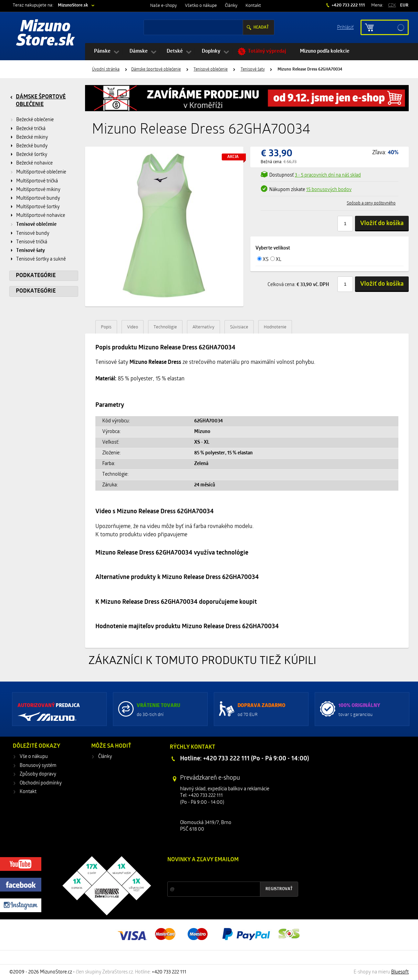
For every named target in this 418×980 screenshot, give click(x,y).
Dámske (139, 51)
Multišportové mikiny (38, 190)
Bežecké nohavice (34, 163)
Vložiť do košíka (382, 224)
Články (231, 6)
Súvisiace (239, 327)
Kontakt (253, 6)
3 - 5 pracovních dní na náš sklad (328, 175)
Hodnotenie (275, 327)
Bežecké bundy (32, 146)
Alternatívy (203, 327)
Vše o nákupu (34, 757)
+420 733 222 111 (348, 5)
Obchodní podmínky (41, 783)
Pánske (102, 51)
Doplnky (211, 51)
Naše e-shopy (164, 6)
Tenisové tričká (32, 242)
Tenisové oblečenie (211, 70)
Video (133, 327)
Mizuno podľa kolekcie (325, 51)
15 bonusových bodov (329, 190)
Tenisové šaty (253, 70)
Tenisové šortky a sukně (41, 259)
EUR (404, 5)
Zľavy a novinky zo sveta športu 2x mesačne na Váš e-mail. (227, 873)
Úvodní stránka (106, 70)
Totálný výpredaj (267, 51)
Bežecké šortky (32, 155)
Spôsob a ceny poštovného (371, 203)
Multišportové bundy (38, 198)
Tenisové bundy (33, 234)
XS (266, 260)
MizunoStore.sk (73, 5)
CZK (392, 5)
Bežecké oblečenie (35, 120)
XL (279, 260)
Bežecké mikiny (32, 138)
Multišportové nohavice (41, 216)
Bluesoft (400, 972)
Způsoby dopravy (38, 774)
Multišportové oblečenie (41, 172)
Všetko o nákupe (201, 6)
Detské (175, 51)
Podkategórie (36, 276)
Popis (106, 327)
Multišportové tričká (37, 181)
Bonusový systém (38, 766)
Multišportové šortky (38, 207)
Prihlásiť (345, 27)
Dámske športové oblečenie (156, 70)
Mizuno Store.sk (45, 34)
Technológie (165, 327)
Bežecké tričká (31, 129)
